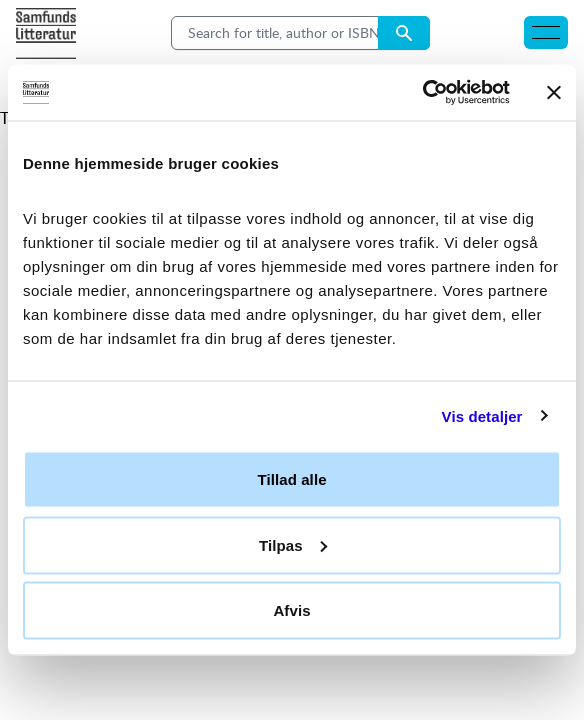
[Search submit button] (404, 33)
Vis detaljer (482, 415)
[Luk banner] (554, 92)
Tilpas (293, 544)
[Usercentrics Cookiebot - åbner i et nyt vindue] (422, 93)
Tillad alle (291, 479)
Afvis (291, 610)
